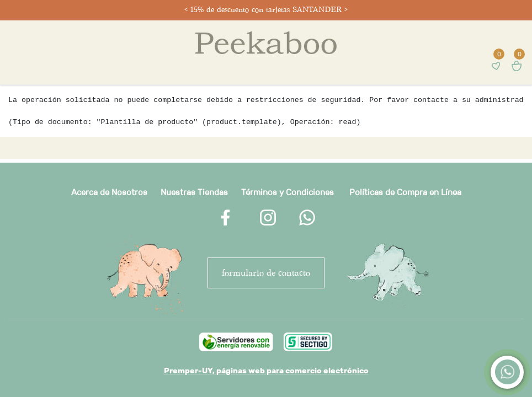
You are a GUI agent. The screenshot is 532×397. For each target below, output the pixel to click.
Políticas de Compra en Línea (405, 192)
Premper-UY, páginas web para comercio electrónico (266, 371)
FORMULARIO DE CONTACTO (266, 273)
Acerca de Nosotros (109, 192)
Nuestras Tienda (192, 192)
